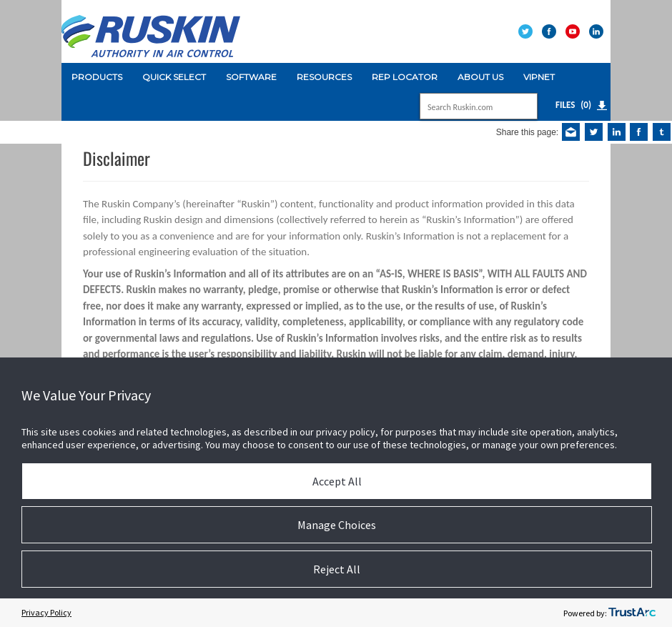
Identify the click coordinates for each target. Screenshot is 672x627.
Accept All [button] (337, 481)
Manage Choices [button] (337, 525)
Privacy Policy (46, 612)
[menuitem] (97, 77)
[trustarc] (632, 613)
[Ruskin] (151, 30)
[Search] (463, 108)
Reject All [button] (337, 569)
